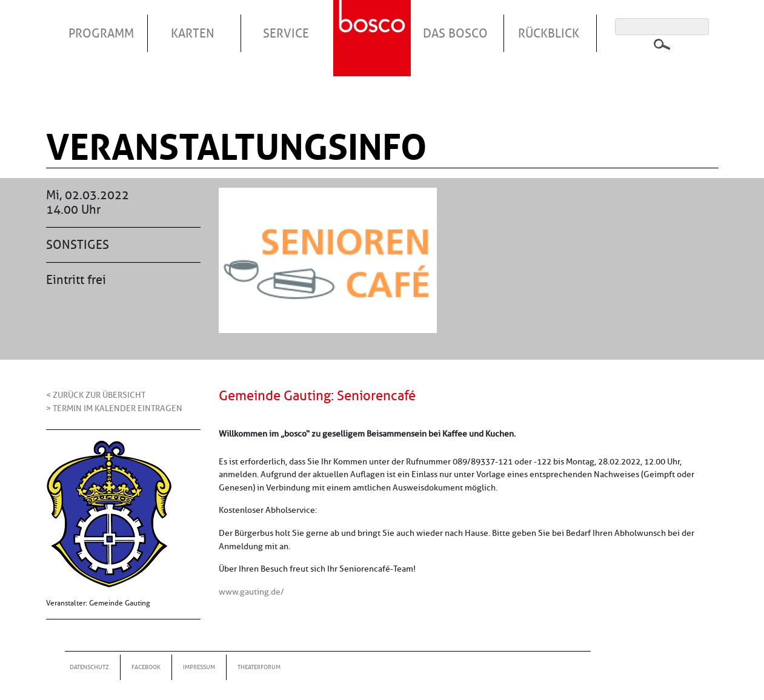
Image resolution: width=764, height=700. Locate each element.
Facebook (146, 667)
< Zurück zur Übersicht (96, 395)
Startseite (374, 24)
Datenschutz (89, 667)
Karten (193, 33)
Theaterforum (259, 667)
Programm (101, 33)
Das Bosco (455, 33)
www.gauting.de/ (251, 592)
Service (286, 33)
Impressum (199, 667)
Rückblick (549, 33)
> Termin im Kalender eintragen (114, 408)
